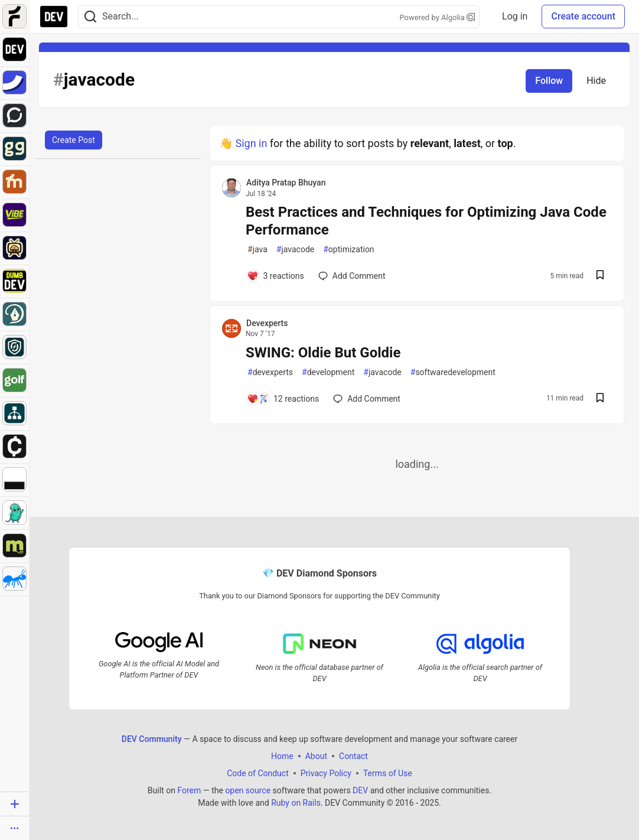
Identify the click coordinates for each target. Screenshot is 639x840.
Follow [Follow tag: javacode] (549, 81)
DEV (360, 790)
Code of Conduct (258, 773)
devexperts (270, 372)
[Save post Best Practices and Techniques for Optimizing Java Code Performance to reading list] (600, 276)
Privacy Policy (326, 773)
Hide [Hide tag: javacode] (596, 81)
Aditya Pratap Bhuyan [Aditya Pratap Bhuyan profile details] (286, 183)
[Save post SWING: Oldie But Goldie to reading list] (600, 399)
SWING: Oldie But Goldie (323, 353)
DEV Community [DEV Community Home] (152, 739)
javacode (295, 250)
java (257, 250)
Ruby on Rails (296, 803)
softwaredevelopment (453, 372)
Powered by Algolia (437, 17)
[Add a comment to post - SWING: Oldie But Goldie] (283, 399)
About (316, 756)
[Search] (90, 17)
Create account (583, 16)
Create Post (74, 140)
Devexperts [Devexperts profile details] (267, 323)
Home (282, 756)
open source (248, 790)
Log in (515, 16)
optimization (348, 250)
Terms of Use (388, 773)
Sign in (251, 143)
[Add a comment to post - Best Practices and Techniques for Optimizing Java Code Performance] (276, 276)
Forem (189, 790)
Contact (353, 756)
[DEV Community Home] (54, 17)
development (328, 372)
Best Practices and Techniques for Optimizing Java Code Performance (426, 221)
